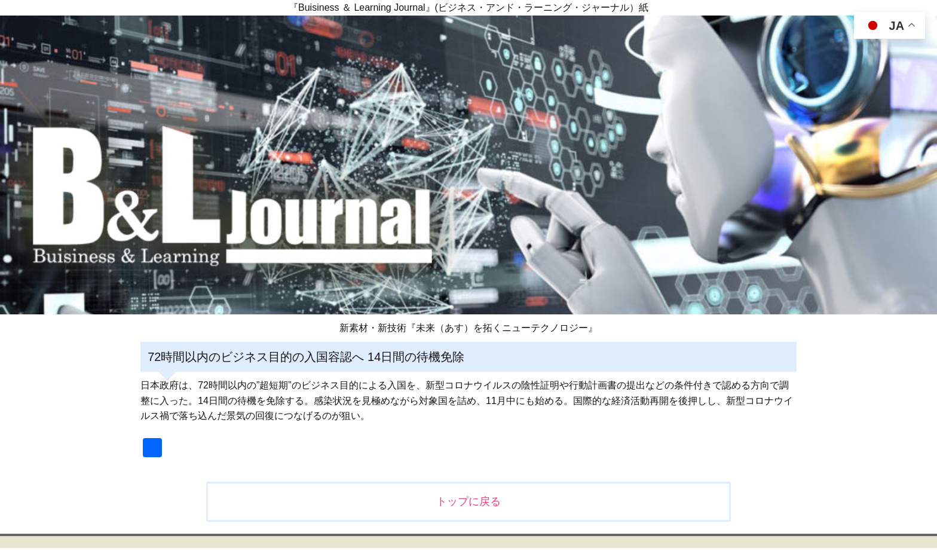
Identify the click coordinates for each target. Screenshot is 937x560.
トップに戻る (468, 501)
